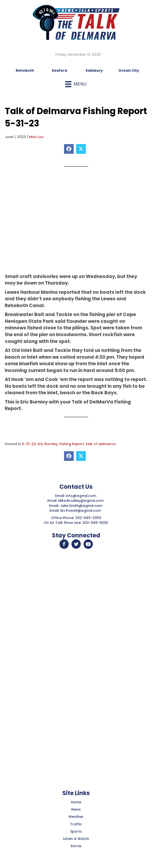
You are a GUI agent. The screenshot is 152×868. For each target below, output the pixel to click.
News (76, 809)
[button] (64, 544)
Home (76, 802)
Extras (76, 846)
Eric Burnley (47, 444)
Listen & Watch (76, 839)
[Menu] (76, 84)
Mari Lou (36, 137)
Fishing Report (72, 444)
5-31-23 (29, 444)
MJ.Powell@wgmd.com (82, 511)
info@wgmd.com (82, 496)
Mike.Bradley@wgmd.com (81, 501)
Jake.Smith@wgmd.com (82, 506)
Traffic (76, 824)
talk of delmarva (101, 444)
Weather (76, 817)
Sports (76, 831)
